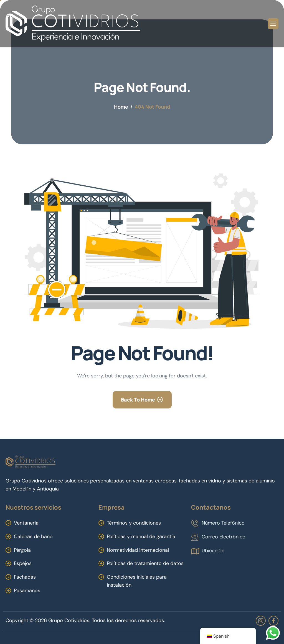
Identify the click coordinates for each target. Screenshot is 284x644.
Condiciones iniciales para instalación (137, 581)
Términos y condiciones (134, 523)
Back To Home (138, 400)
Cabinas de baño (33, 536)
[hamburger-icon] (273, 24)
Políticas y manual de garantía (141, 536)
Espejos (23, 563)
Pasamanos (27, 591)
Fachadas (25, 577)
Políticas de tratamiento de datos (145, 563)
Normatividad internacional (138, 550)
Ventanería (26, 523)
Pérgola (22, 550)
